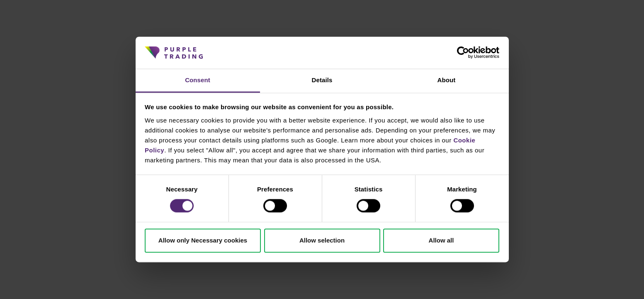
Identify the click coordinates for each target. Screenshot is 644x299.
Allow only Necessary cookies (203, 240)
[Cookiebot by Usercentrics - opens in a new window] (463, 53)
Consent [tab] (198, 80)
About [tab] (447, 80)
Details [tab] (322, 80)
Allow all (441, 240)
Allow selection (322, 240)
